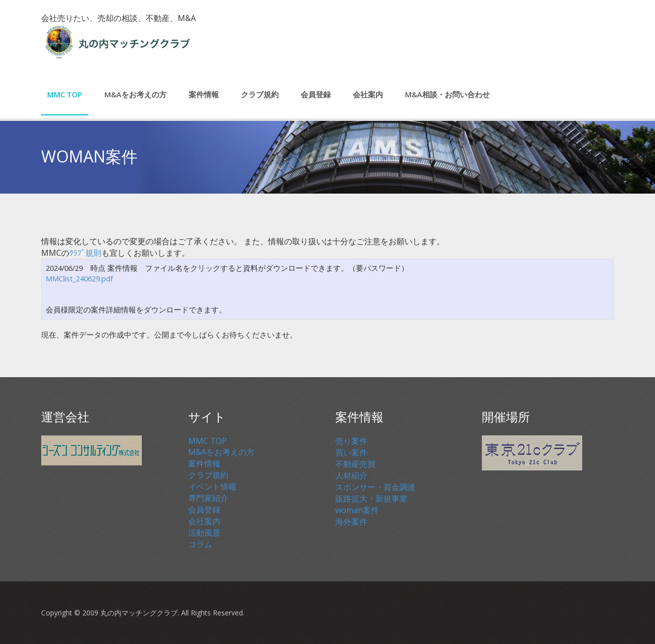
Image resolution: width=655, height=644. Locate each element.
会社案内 (368, 94)
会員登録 (316, 94)
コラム (200, 544)
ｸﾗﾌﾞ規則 (85, 253)
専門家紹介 (208, 498)
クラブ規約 (260, 94)
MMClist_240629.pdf (79, 279)
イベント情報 (212, 487)
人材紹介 (351, 475)
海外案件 (351, 522)
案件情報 (204, 94)
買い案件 (351, 452)
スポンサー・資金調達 (375, 487)
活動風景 (204, 533)
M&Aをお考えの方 (136, 94)
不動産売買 (355, 464)
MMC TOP (65, 94)
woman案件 (357, 510)
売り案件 (351, 441)
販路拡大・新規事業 (371, 499)
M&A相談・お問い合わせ (447, 94)
